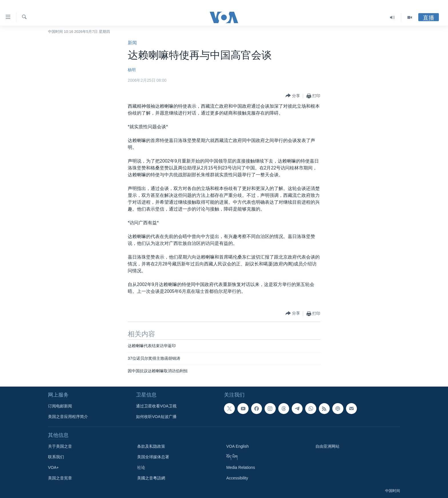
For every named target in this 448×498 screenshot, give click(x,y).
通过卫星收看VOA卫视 (156, 406)
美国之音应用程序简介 (68, 417)
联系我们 (56, 457)
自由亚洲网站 (327, 446)
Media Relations (241, 467)
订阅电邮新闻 (60, 406)
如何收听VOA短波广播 (156, 417)
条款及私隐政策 (151, 446)
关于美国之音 (60, 446)
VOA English (238, 446)
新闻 (132, 43)
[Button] (293, 96)
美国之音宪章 (60, 478)
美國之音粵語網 (151, 478)
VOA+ (53, 467)
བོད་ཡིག (232, 457)
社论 (141, 467)
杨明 (132, 70)
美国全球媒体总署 (153, 457)
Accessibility (237, 478)
